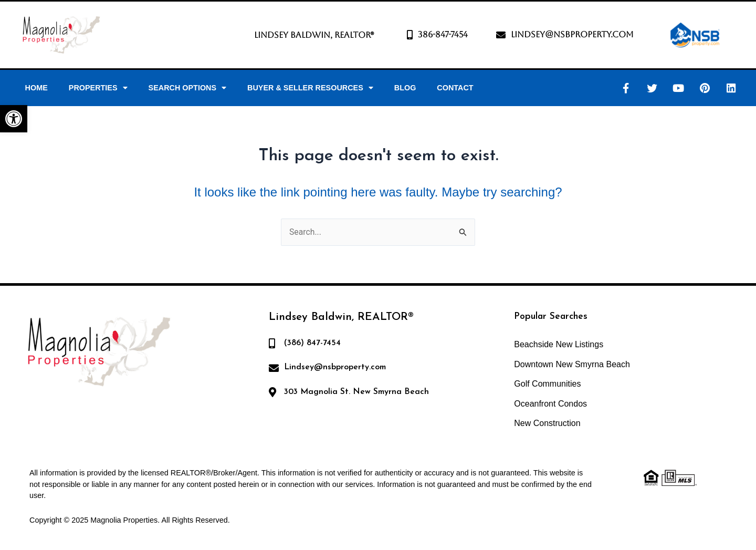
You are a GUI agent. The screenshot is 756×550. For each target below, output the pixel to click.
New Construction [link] (547, 424)
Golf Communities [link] (547, 384)
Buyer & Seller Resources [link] (310, 88)
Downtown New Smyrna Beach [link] (572, 364)
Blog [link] (405, 88)
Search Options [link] (188, 88)
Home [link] (36, 88)
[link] (14, 119)
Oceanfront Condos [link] (550, 404)
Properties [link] (98, 88)
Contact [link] (455, 88)
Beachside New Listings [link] (559, 344)
